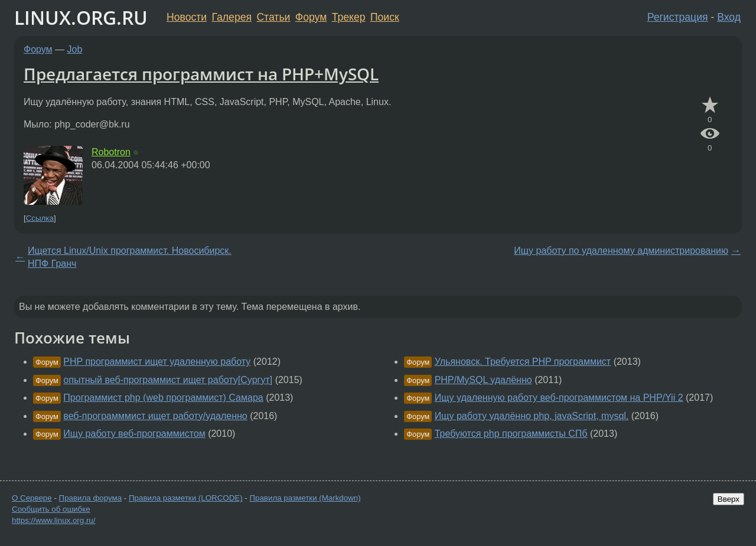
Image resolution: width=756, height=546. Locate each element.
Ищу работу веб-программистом (134, 434)
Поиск (385, 17)
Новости (187, 17)
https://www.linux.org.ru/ (53, 520)
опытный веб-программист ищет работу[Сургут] (168, 380)
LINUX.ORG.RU (81, 17)
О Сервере (32, 498)
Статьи (273, 17)
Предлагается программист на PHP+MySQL (201, 74)
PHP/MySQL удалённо (483, 380)
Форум (311, 17)
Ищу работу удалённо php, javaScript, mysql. (532, 416)
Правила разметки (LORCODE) (186, 498)
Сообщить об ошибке (51, 509)
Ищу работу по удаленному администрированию (621, 251)
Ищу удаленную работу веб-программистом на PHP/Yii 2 (559, 398)
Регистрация (678, 17)
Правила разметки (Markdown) (305, 498)
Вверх (729, 499)
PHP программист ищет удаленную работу (157, 362)
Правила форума (91, 498)
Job (75, 49)
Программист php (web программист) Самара (163, 398)
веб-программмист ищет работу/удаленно (155, 416)
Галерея (232, 17)
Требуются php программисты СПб (511, 434)
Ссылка (40, 218)
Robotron (111, 152)
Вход (729, 17)
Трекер (349, 17)
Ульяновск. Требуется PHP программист (523, 362)
